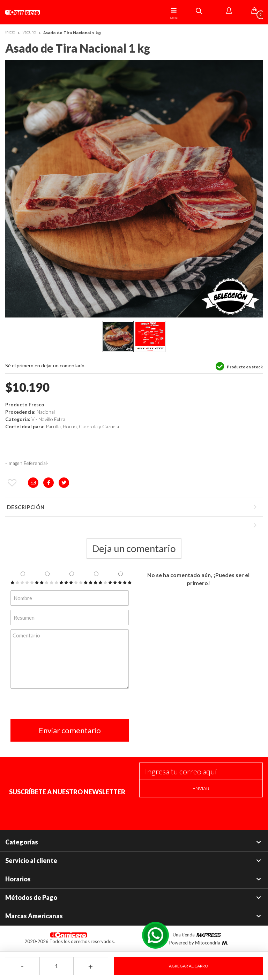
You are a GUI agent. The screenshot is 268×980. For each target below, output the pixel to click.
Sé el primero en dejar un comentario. (45, 365)
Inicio (10, 32)
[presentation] (64, 706)
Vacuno (29, 32)
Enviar (201, 788)
